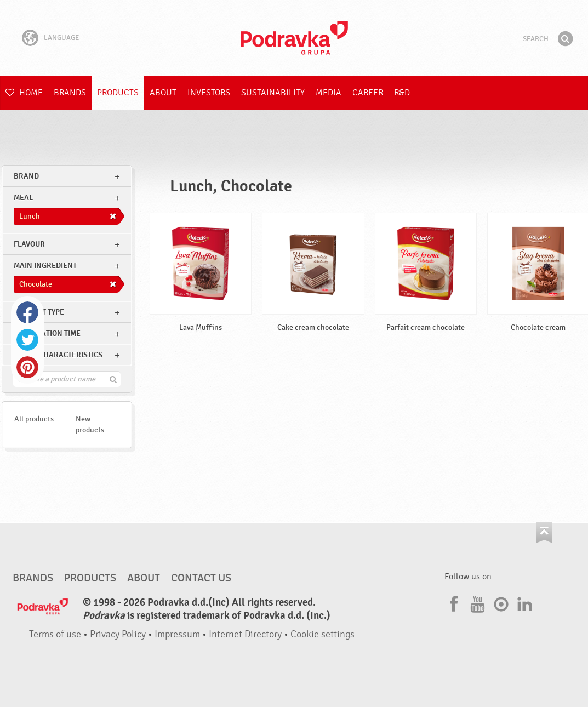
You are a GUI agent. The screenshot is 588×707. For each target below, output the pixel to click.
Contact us (201, 578)
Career (368, 93)
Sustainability (273, 93)
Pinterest (27, 367)
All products (34, 419)
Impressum (177, 634)
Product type (39, 312)
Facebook (27, 312)
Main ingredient (45, 266)
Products (118, 93)
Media (329, 93)
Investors (209, 93)
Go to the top (544, 532)
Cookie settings (322, 634)
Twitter (27, 340)
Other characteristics (58, 355)
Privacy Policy (118, 634)
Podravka (294, 38)
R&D (402, 93)
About (163, 93)
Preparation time (47, 333)
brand (26, 176)
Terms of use (55, 634)
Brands (70, 93)
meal (23, 198)
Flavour (29, 244)
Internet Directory (245, 634)
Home (24, 93)
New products (90, 424)
